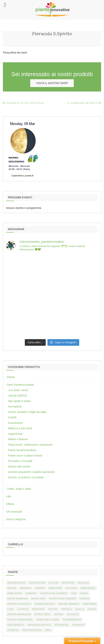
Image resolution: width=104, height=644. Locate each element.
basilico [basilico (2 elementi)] (83, 583)
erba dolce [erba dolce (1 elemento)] (88, 588)
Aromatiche (15, 406)
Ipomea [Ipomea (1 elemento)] (84, 599)
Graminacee (15, 423)
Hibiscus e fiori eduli (20, 428)
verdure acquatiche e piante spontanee (31, 472)
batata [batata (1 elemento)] (12, 588)
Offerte (10, 504)
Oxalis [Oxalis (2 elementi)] (80, 609)
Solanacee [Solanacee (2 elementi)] (62, 625)
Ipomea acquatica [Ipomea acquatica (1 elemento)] (19, 604)
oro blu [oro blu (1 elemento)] (67, 609)
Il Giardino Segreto (84, 103)
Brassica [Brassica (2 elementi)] (26, 588)
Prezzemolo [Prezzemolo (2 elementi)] (16, 625)
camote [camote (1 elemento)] (40, 588)
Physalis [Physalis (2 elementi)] (73, 614)
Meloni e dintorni (18, 439)
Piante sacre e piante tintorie (25, 456)
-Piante (10, 377)
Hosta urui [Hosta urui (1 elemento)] (38, 599)
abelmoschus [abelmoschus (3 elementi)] (16, 583)
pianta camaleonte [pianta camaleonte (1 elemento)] (20, 620)
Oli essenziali (14, 512)
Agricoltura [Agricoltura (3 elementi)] (37, 583)
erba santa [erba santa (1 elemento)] (15, 593)
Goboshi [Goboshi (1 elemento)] (31, 593)
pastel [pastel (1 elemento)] (92, 609)
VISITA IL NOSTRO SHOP (52, 83)
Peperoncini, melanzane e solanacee (30, 445)
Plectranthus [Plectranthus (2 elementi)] (72, 620)
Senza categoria (16, 519)
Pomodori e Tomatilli (20, 461)
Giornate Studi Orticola (23, 103)
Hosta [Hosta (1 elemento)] (84, 593)
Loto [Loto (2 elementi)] (11, 609)
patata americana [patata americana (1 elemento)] (19, 614)
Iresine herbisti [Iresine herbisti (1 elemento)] (69, 604)
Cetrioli (12, 417)
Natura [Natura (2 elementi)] (53, 609)
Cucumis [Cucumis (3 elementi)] (71, 588)
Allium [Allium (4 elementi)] (53, 583)
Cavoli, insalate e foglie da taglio (27, 412)
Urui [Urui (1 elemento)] (48, 630)
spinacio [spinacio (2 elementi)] (13, 630)
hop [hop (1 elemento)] (74, 593)
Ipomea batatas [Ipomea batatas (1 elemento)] (45, 604)
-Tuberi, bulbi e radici (19, 489)
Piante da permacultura (22, 450)
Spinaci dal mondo (19, 466)
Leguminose (15, 434)
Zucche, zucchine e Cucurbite (26, 477)
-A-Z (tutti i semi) (18, 390)
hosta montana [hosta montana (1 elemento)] (18, 599)
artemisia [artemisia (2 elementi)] (68, 583)
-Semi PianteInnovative (20, 385)
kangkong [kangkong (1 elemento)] (90, 604)
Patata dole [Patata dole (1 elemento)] (43, 614)
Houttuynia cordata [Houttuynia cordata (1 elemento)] (63, 599)
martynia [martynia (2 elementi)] (38, 609)
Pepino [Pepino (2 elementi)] (59, 614)
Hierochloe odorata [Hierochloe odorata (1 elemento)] (54, 593)
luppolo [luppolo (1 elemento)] (23, 609)
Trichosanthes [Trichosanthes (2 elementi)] (32, 630)
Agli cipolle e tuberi (19, 401)
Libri (9, 496)
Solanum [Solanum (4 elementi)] (78, 625)
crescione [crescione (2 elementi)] (55, 588)
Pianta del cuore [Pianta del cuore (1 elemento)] (48, 620)
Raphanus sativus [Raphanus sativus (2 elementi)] (39, 625)
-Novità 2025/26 (18, 396)
